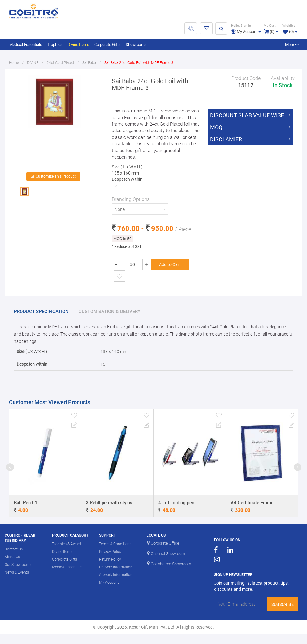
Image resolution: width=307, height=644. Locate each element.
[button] (246, 28)
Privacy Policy (110, 552)
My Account (109, 582)
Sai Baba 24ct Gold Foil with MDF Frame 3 (139, 63)
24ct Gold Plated (60, 63)
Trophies (55, 44)
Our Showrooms (18, 565)
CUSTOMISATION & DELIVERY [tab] (109, 312)
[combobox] (140, 209)
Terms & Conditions (115, 544)
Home (14, 63)
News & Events (17, 572)
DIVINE (33, 63)
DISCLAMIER (226, 139)
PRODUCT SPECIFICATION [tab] (41, 312)
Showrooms (136, 44)
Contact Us (14, 549)
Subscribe (283, 604)
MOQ (216, 127)
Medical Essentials (26, 44)
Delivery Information (116, 567)
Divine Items (78, 44)
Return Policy (110, 559)
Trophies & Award (67, 544)
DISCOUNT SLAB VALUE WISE (247, 115)
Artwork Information (116, 575)
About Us (12, 557)
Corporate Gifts (107, 44)
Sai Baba (89, 63)
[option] (54, 121)
